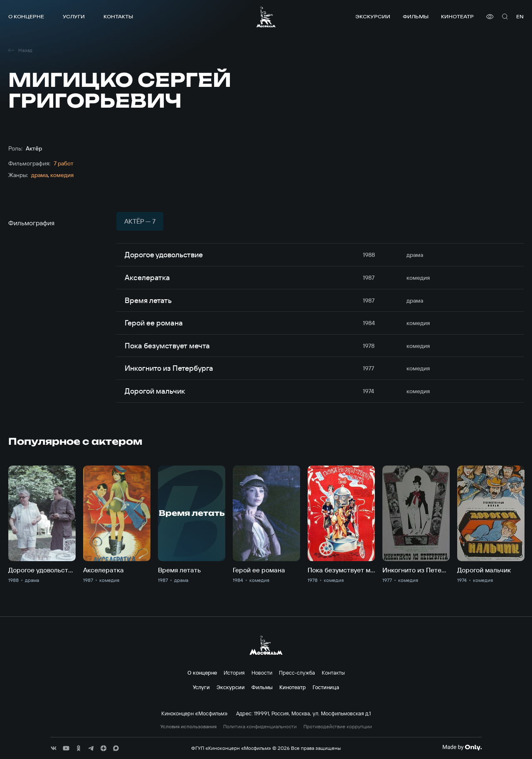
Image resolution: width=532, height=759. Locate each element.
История (234, 673)
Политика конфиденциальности (260, 727)
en (520, 16)
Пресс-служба (297, 673)
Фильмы (416, 16)
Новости (262, 673)
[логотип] (266, 17)
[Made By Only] (462, 747)
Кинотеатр (457, 16)
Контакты (118, 16)
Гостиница (326, 687)
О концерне (26, 16)
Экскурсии (373, 16)
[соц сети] (54, 748)
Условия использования (188, 727)
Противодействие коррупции (338, 727)
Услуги (74, 16)
